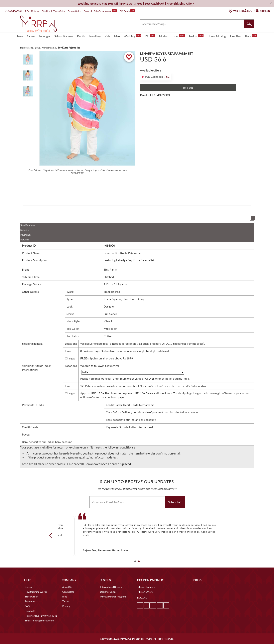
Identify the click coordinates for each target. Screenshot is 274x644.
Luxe (179, 36)
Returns (25, 240)
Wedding (133, 36)
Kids (107, 36)
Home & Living (217, 36)
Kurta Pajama (112, 299)
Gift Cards (127, 11)
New (20, 36)
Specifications (28, 225)
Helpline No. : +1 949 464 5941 (41, 616)
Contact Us (68, 592)
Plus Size (235, 36)
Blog (65, 597)
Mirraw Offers (145, 592)
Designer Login (108, 592)
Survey (87, 11)
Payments (25, 235)
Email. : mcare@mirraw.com (39, 621)
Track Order (59, 11)
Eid (150, 36)
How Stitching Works (36, 592)
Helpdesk (30, 611)
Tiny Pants (110, 269)
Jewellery (95, 36)
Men (117, 36)
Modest (164, 36)
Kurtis (81, 36)
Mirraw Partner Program (113, 597)
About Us (67, 587)
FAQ (27, 606)
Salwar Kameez (64, 36)
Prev (52, 535)
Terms (66, 601)
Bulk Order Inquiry (102, 11)
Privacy (66, 606)
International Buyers (111, 587)
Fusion (196, 36)
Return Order (74, 11)
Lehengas (45, 36)
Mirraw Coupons (146, 587)
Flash (251, 36)
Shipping (25, 230)
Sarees (31, 36)
